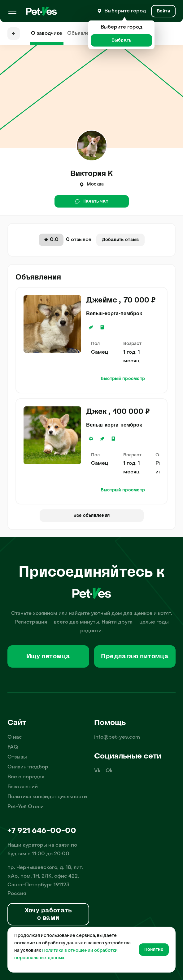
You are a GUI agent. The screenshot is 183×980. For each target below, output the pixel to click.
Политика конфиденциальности (47, 797)
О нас (15, 737)
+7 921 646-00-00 (42, 831)
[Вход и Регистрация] (163, 11)
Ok (109, 771)
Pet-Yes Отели (26, 807)
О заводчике (47, 34)
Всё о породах (26, 777)
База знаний (23, 787)
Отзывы (17, 757)
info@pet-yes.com (117, 737)
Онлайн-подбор (28, 767)
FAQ (13, 747)
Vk (97, 771)
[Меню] (12, 11)
